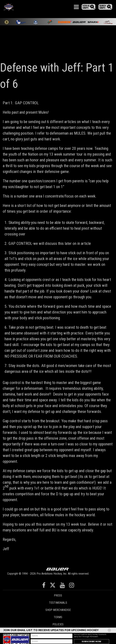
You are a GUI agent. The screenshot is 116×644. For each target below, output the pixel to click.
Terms (58, 617)
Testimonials (58, 603)
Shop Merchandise (58, 610)
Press (58, 595)
